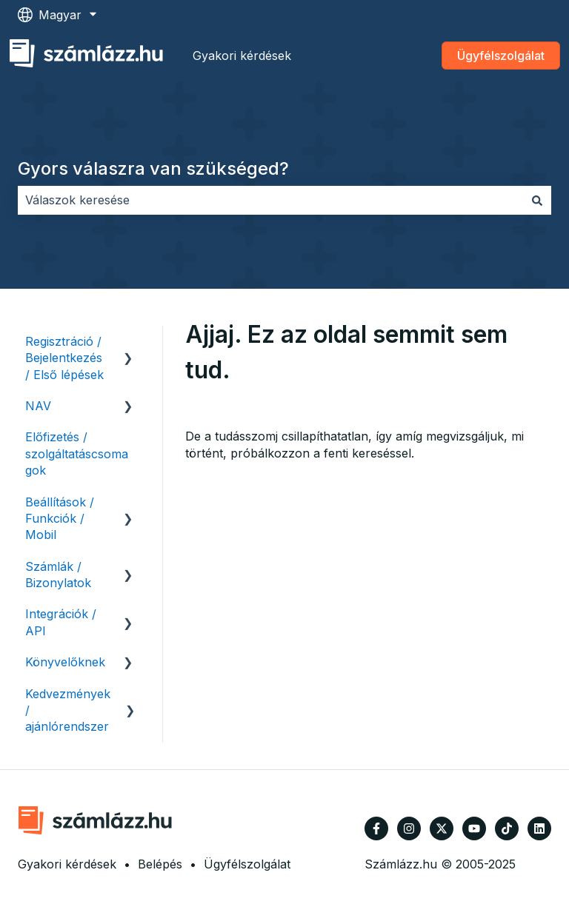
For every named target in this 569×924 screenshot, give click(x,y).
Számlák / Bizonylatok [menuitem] (58, 575)
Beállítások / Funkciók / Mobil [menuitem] (60, 519)
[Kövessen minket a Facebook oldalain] (376, 828)
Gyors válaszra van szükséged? (153, 168)
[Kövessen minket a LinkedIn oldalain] (539, 828)
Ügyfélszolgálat (501, 56)
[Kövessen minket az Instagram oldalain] (409, 828)
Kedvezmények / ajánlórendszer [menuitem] (68, 710)
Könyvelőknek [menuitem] (65, 662)
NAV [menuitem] (38, 406)
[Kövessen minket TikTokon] (507, 828)
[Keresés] (537, 200)
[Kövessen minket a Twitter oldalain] (442, 828)
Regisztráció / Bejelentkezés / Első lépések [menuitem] (64, 358)
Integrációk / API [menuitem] (61, 622)
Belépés (160, 864)
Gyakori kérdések (242, 56)
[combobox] (270, 200)
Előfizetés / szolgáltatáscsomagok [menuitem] (77, 453)
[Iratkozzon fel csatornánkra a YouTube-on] (474, 828)
